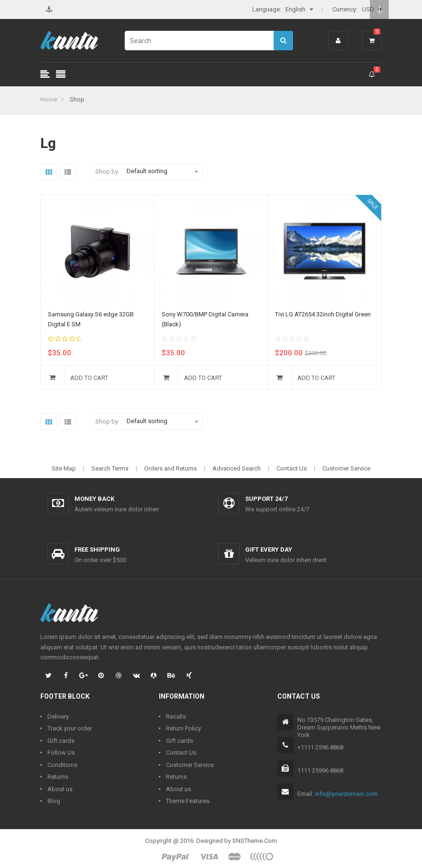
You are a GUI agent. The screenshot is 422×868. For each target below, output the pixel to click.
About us (60, 789)
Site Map (64, 468)
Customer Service (346, 468)
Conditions (62, 765)
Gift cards (61, 741)
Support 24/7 (266, 499)
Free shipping (97, 549)
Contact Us (292, 468)
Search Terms (110, 468)
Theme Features (188, 801)
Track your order (70, 728)
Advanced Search (237, 468)
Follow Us (61, 753)
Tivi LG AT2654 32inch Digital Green (323, 314)
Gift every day (269, 549)
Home (49, 99)
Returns (58, 777)
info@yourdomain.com (346, 794)
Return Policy (183, 728)
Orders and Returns (170, 468)
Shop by (107, 171)
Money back (94, 499)
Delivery (58, 716)
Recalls (176, 716)
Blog (54, 801)
